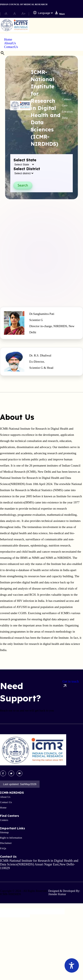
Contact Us (6, 802)
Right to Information (11, 838)
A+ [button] (24, 14)
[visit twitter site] (11, 773)
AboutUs (10, 43)
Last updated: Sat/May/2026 (20, 784)
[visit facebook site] (3, 773)
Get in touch (71, 684)
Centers (4, 820)
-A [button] (6, 14)
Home (8, 39)
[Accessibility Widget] (72, 965)
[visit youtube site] (19, 773)
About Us (5, 797)
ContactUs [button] (11, 47)
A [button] (15, 14)
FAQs (3, 848)
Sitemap (4, 832)
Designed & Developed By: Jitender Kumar (64, 893)
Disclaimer (6, 843)
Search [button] (23, 185)
